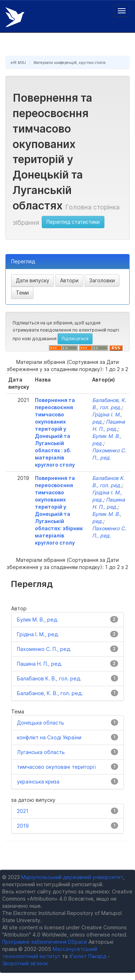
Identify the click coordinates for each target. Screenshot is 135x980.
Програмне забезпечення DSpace (45, 942)
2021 (23, 811)
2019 (23, 826)
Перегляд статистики (73, 222)
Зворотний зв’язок (25, 963)
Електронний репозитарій (15, 17)
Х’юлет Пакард (88, 956)
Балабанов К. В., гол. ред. (49, 678)
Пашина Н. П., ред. (40, 664)
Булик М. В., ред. (38, 620)
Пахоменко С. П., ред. (44, 649)
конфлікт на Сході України (49, 737)
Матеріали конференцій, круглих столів (69, 63)
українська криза (38, 782)
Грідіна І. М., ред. (38, 634)
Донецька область (40, 723)
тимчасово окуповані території (56, 767)
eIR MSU (18, 63)
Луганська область (41, 752)
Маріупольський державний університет (72, 877)
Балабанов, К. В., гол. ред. (50, 693)
